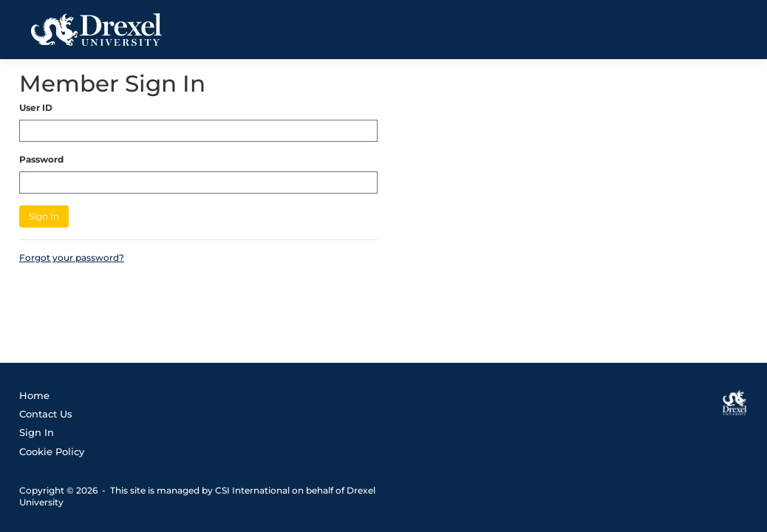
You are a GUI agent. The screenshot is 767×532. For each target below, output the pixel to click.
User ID (36, 108)
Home (34, 395)
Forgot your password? (72, 258)
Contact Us (46, 414)
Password (41, 159)
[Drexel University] (734, 403)
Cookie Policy (52, 451)
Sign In (44, 216)
